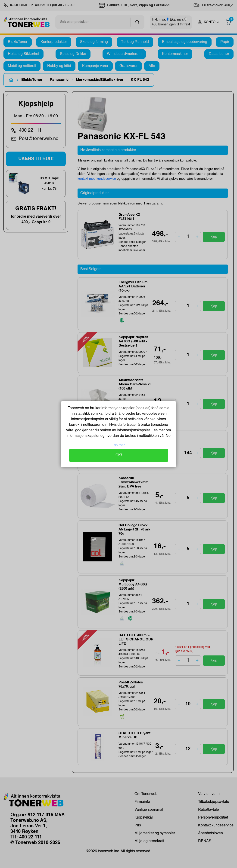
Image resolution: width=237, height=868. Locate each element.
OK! (119, 455)
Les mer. (118, 445)
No (168, 436)
